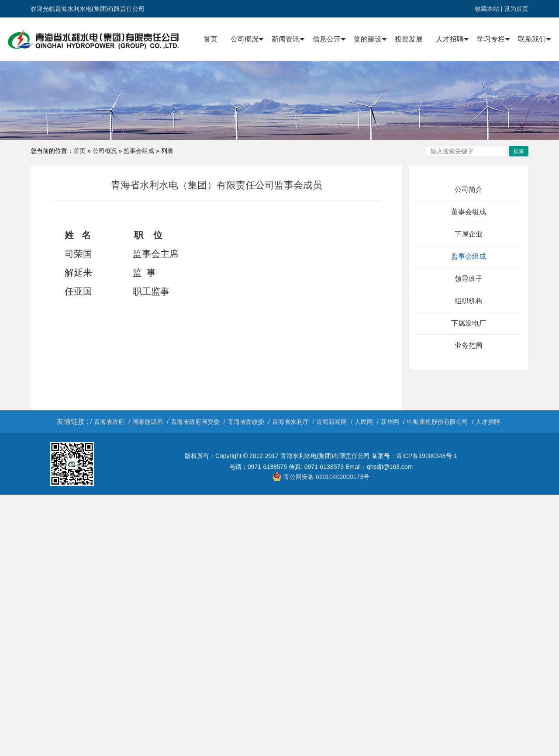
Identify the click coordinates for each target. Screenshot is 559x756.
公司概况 (247, 39)
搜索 (519, 151)
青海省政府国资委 (195, 422)
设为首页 (516, 9)
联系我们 (535, 39)
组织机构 (469, 301)
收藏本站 (487, 9)
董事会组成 (469, 212)
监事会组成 (139, 151)
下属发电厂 (469, 323)
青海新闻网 (331, 422)
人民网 (364, 422)
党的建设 (370, 39)
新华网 (390, 422)
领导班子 (469, 279)
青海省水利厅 (290, 422)
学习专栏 (493, 39)
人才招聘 (452, 39)
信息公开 (329, 39)
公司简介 (469, 189)
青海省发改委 (246, 422)
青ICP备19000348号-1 (427, 456)
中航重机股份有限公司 (438, 422)
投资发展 (409, 39)
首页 (210, 39)
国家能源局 (148, 422)
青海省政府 (109, 422)
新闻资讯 (288, 39)
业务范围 (469, 345)
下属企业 (469, 234)
